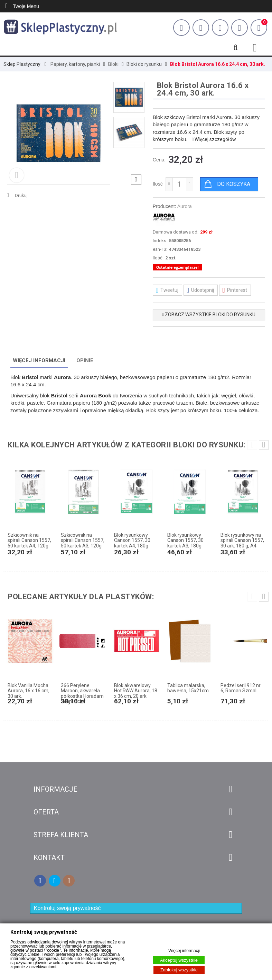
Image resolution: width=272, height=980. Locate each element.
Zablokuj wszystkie (179, 970)
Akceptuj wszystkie (179, 960)
